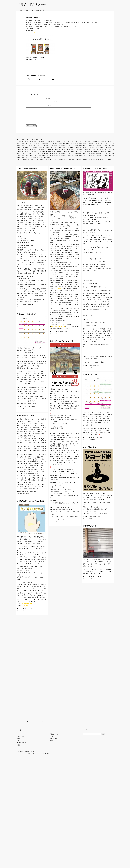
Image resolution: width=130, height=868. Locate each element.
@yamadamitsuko (27, 607)
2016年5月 (42, 152)
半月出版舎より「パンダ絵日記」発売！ (65, 163)
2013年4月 (91, 156)
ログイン (34, 655)
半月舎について (38, 142)
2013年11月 (39, 156)
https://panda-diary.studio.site (58, 329)
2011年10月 (26, 160)
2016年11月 (101, 150)
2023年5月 (57, 144)
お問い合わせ (21, 142)
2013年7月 (69, 156)
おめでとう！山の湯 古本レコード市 (102, 163)
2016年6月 (34, 152)
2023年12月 (50, 144)
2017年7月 (41, 150)
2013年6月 (77, 156)
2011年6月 (49, 160)
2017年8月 (33, 150)
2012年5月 (69, 158)
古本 (18, 644)
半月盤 (32, 142)
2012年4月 (77, 158)
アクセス (27, 142)
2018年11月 (39, 148)
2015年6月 (95, 152)
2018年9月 (54, 148)
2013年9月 (54, 156)
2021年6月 (61, 146)
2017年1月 (85, 150)
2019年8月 (106, 146)
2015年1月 (27, 154)
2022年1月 (23, 146)
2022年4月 (95, 144)
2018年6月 (77, 148)
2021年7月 (53, 146)
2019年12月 (98, 146)
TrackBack (50, 79)
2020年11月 (83, 146)
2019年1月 (31, 148)
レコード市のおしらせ (90, 450)
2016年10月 (109, 150)
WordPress (24, 657)
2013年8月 (62, 156)
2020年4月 (91, 146)
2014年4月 (95, 154)
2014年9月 (58, 154)
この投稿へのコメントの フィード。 (36, 79)
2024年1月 (42, 144)
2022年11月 (65, 144)
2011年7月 (42, 160)
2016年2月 (57, 152)
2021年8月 (46, 146)
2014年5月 (88, 154)
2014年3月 (103, 154)
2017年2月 (78, 150)
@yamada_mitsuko (29, 609)
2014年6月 (80, 154)
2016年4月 (49, 152)
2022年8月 (80, 144)
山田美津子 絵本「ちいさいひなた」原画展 (31, 504)
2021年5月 (68, 146)
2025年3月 (27, 144)
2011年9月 (34, 160)
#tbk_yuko (59, 291)
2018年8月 (62, 148)
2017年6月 (48, 150)
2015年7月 (87, 152)
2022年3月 (103, 144)
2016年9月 (20, 152)
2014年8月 (66, 154)
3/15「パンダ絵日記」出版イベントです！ (44, 163)
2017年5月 (55, 150)
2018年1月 (99, 148)
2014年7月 (73, 154)
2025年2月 (34, 144)
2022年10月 (73, 144)
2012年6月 (62, 158)
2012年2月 (91, 158)
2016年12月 (93, 150)
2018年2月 (91, 148)
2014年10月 (51, 154)
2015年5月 (102, 152)
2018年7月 (69, 148)
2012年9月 (40, 158)
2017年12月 (106, 148)
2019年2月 (24, 148)
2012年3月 (84, 158)
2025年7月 (20, 144)
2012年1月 (99, 158)
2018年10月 (47, 148)
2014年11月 (43, 154)
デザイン (19, 639)
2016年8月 (27, 152)
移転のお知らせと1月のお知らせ (84, 163)
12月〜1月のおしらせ (90, 378)
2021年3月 (75, 146)
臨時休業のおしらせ (89, 529)
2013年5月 (84, 156)
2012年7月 (54, 158)
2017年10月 (26, 150)
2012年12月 (24, 158)
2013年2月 (106, 156)
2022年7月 (88, 144)
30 (53, 624)
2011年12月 (106, 158)
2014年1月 (23, 156)
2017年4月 (63, 150)
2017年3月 (70, 150)
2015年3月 (109, 152)
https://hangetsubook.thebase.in (33, 33)
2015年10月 (80, 152)
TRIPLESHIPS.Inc (48, 657)
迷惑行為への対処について (26, 419)
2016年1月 (64, 152)
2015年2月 (20, 154)
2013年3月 (99, 156)
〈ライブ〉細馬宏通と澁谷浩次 (25, 163)
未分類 (24, 310)
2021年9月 (38, 146)
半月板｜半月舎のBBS (32, 5)
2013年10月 (47, 156)
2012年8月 (47, 158)
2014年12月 (35, 154)
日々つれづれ (35, 59)
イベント (58, 337)
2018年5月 (84, 148)
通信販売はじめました (33, 18)
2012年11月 (32, 158)
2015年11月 (72, 152)
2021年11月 (31, 146)
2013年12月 (31, 156)
